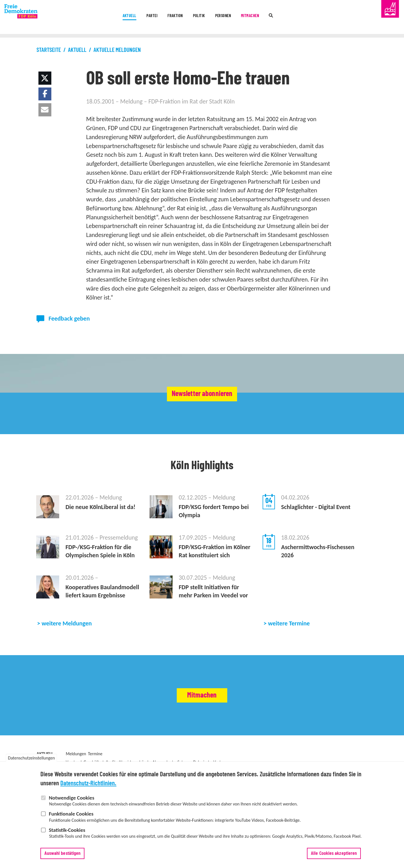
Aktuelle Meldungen (117, 50)
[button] (45, 78)
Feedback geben (69, 318)
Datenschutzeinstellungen (31, 761)
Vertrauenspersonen (232, 762)
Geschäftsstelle (97, 762)
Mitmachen (273, 18)
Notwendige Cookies (72, 800)
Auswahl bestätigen (63, 856)
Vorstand (74, 762)
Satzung (184, 762)
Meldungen (76, 754)
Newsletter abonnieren (202, 394)
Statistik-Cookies (67, 833)
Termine (95, 754)
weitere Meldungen (67, 623)
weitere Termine (289, 623)
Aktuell (95, 18)
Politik (198, 18)
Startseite (49, 50)
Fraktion (163, 18)
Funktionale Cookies (71, 817)
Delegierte (202, 762)
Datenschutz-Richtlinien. (88, 786)
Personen (233, 18)
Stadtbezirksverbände (131, 762)
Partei (128, 18)
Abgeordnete (164, 762)
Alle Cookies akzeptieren (334, 856)
